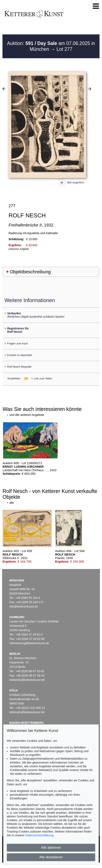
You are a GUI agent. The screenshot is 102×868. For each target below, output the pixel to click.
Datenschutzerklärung (39, 835)
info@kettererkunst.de (24, 607)
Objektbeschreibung (30, 272)
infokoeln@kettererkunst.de (27, 712)
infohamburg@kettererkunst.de (29, 643)
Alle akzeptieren (51, 857)
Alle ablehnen (51, 848)
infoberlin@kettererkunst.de (27, 680)
